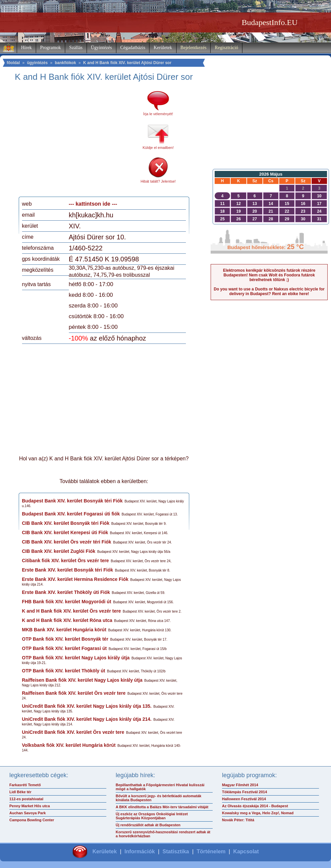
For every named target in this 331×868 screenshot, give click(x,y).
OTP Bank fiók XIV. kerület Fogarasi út (65, 648)
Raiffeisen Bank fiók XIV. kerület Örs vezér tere (74, 693)
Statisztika (176, 851)
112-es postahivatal (26, 799)
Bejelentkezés (194, 48)
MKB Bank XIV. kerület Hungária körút (64, 630)
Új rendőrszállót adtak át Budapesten (148, 825)
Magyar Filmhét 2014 (240, 785)
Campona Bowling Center (32, 820)
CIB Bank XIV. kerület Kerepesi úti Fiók (65, 532)
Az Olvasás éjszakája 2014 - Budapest (255, 806)
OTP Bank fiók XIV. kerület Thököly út (64, 671)
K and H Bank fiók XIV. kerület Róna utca (67, 620)
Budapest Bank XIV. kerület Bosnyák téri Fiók (72, 501)
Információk (140, 851)
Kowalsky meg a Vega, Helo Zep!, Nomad (258, 813)
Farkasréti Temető (25, 785)
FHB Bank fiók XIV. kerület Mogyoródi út (67, 602)
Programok (50, 48)
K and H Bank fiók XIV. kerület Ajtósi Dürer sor (127, 63)
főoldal (13, 63)
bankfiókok (65, 63)
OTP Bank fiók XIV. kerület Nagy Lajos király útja (76, 658)
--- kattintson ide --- (93, 204)
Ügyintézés (101, 48)
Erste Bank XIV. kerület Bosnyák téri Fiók (68, 570)
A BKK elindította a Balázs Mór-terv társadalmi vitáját (162, 807)
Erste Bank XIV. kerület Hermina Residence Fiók (75, 579)
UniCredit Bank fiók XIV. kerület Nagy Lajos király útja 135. (87, 706)
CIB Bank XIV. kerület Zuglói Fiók (59, 551)
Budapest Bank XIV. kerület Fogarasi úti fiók (71, 514)
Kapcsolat (246, 851)
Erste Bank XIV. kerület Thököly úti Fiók (66, 592)
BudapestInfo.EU (270, 22)
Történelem (211, 851)
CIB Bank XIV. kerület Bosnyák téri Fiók (66, 523)
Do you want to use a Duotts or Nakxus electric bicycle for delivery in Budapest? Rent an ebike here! (269, 291)
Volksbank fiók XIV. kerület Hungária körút (69, 745)
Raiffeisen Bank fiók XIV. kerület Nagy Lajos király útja (82, 680)
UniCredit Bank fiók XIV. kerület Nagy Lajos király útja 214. (87, 719)
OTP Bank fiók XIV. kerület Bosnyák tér (65, 639)
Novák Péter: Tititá (238, 820)
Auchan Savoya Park (28, 813)
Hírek (26, 48)
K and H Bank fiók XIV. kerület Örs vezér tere (72, 611)
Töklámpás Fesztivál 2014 (245, 792)
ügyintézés (37, 63)
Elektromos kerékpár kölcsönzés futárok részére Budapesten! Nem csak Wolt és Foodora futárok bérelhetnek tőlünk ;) (269, 275)
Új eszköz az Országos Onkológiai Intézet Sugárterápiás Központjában (152, 816)
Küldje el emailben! (158, 148)
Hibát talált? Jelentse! (158, 181)
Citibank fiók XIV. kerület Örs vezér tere (66, 561)
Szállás (76, 48)
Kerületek (163, 48)
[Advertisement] (78, 142)
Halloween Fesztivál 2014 (244, 799)
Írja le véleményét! (158, 114)
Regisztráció (226, 48)
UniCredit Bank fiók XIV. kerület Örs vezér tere (73, 732)
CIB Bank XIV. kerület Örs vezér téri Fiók (67, 542)
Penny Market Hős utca (30, 806)
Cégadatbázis (133, 48)
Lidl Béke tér (20, 792)
